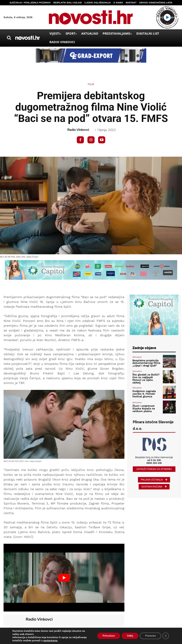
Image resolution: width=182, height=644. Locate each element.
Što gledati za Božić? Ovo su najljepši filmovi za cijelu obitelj (146, 378)
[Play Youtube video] (64, 578)
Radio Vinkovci (78, 130)
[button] (9, 38)
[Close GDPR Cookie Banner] (166, 636)
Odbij (130, 636)
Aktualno (137, 357)
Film (91, 84)
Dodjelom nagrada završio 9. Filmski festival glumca (143, 393)
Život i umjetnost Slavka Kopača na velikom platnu (143, 407)
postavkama (50, 641)
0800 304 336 (154, 462)
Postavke (150, 636)
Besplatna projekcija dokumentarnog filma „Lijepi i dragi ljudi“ (146, 363)
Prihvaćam (109, 636)
